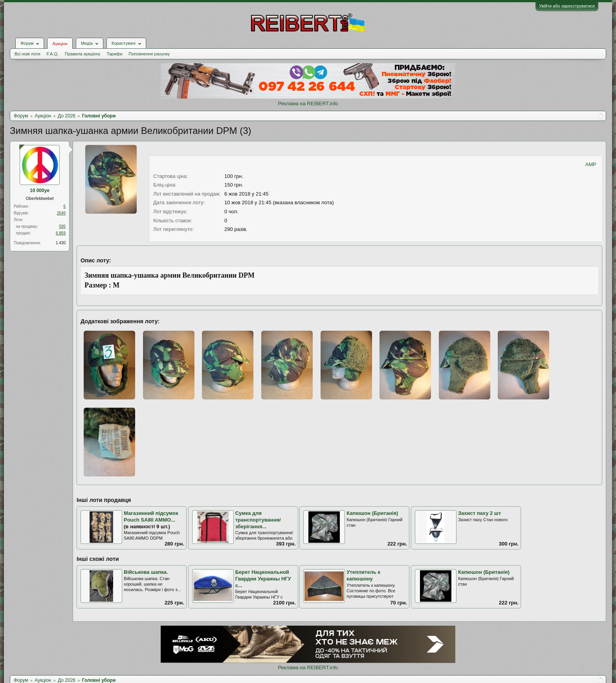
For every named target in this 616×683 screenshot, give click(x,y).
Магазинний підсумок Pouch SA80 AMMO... (151, 516)
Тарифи (115, 54)
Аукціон (60, 44)
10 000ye (40, 190)
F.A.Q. (52, 54)
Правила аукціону (82, 54)
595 (62, 226)
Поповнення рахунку (149, 54)
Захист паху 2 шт (479, 513)
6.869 (61, 233)
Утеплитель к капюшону (363, 575)
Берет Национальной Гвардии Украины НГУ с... (263, 579)
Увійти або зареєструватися (567, 6)
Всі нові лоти (27, 54)
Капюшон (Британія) (372, 513)
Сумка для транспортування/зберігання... (258, 520)
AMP (591, 164)
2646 (61, 213)
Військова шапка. (146, 572)
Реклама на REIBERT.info (308, 103)
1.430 (61, 243)
